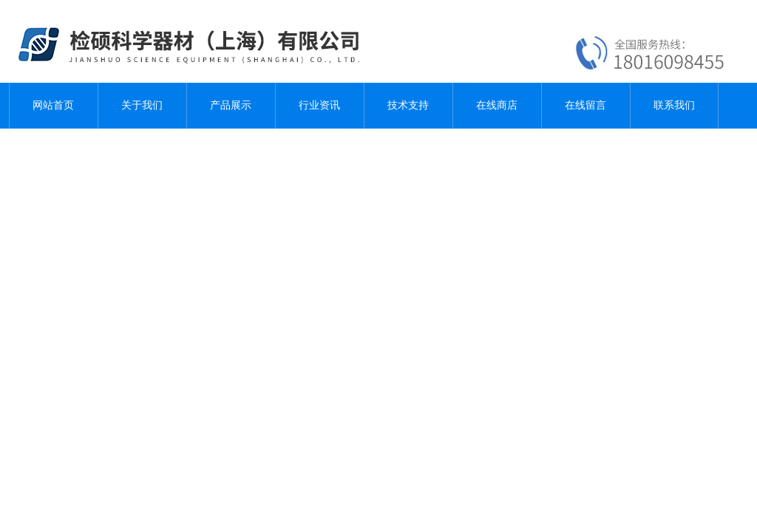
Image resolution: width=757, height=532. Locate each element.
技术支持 (408, 105)
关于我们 (142, 105)
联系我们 (674, 105)
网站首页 (53, 105)
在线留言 (585, 105)
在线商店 (497, 105)
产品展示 (231, 105)
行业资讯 (319, 105)
